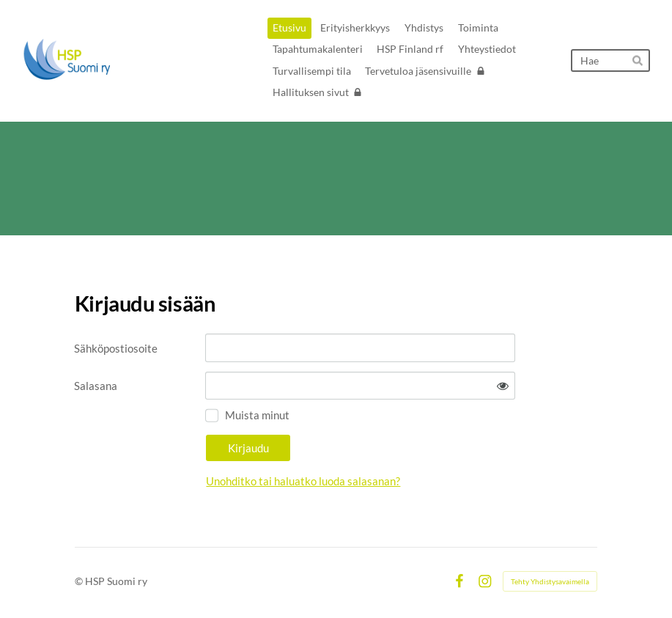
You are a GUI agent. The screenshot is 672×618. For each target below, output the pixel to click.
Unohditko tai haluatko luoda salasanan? (303, 481)
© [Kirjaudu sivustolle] (80, 581)
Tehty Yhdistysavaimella (550, 581)
